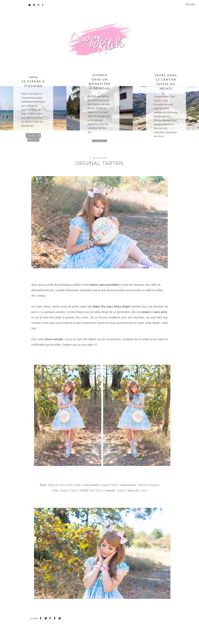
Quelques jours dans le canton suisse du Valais (166, 80)
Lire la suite (34, 137)
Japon (33, 77)
